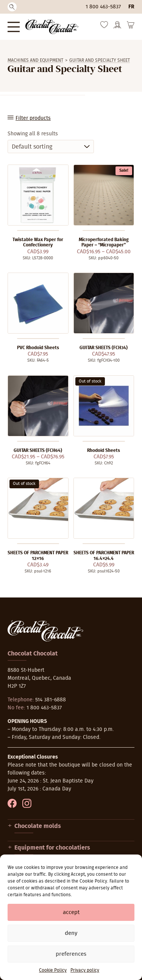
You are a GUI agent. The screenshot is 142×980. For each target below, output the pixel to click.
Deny (71, 933)
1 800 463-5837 (103, 7)
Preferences (71, 954)
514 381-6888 (51, 700)
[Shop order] (51, 147)
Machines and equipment (35, 60)
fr (131, 7)
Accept (71, 912)
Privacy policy (85, 970)
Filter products (33, 118)
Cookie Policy (53, 970)
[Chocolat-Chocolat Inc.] (52, 27)
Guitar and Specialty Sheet (100, 60)
